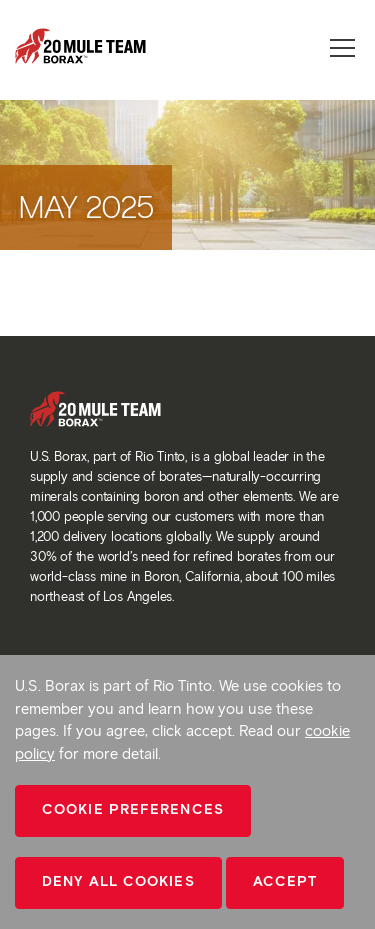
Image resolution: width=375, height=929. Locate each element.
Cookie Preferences (133, 809)
